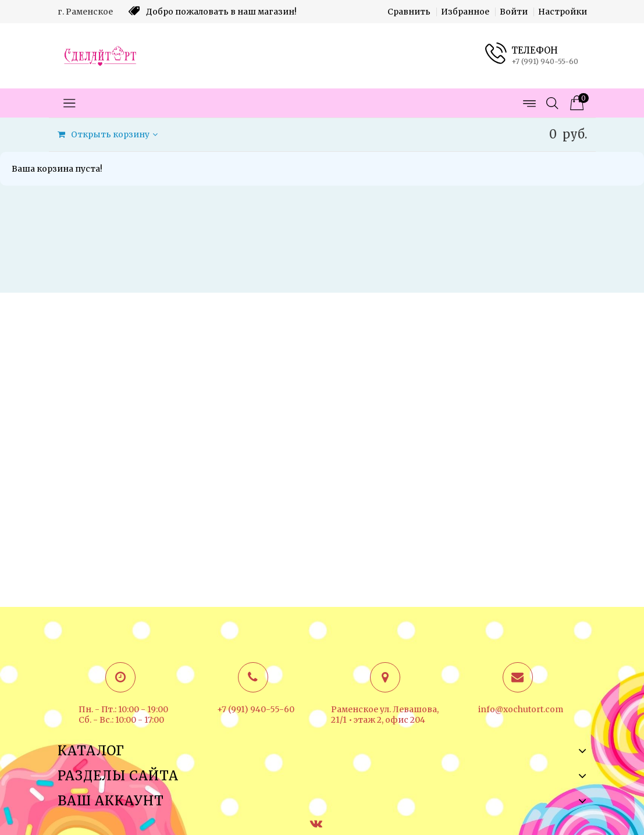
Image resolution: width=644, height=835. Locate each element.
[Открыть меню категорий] (69, 103)
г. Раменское (85, 12)
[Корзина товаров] (575, 103)
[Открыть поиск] (552, 103)
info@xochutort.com (521, 709)
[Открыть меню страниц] (529, 103)
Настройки (563, 12)
